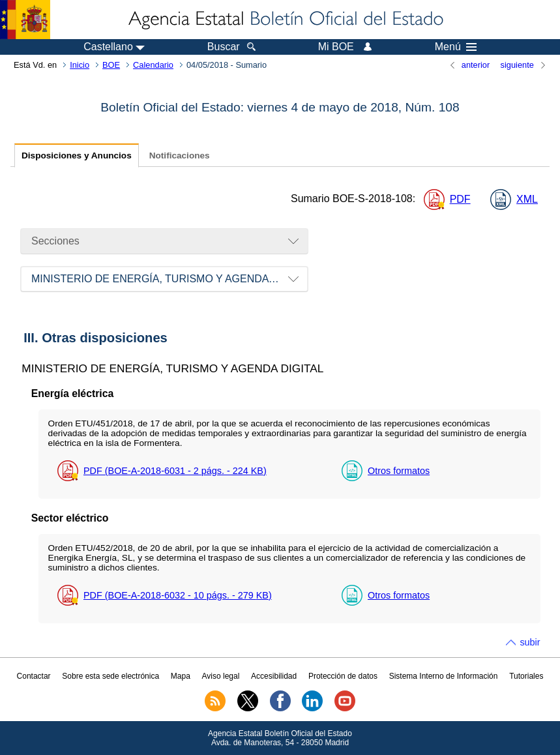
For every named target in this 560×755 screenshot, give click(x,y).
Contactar (34, 676)
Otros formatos (399, 471)
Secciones (55, 241)
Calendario (153, 65)
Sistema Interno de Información (444, 676)
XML (527, 199)
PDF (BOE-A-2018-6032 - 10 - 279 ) (178, 595)
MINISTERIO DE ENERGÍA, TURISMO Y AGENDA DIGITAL (169, 279)
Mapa (181, 676)
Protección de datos (343, 676)
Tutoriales (526, 676)
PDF (460, 199)
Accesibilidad (274, 676)
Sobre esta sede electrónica (111, 676)
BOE (111, 65)
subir (530, 642)
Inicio (80, 65)
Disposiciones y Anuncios (77, 155)
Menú (456, 47)
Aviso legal (221, 676)
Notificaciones (180, 155)
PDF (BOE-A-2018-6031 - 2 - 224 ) (175, 471)
